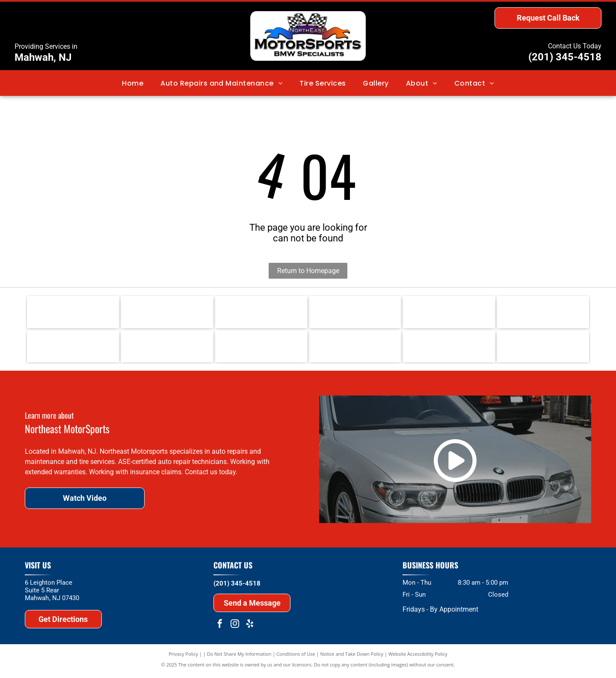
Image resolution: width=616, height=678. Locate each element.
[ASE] (261, 349)
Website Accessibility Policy (418, 658)
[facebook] (220, 629)
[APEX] (355, 349)
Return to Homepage (308, 271)
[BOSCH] (449, 313)
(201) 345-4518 (565, 57)
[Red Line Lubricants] (167, 313)
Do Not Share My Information (239, 658)
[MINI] (167, 349)
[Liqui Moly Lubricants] (73, 313)
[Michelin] (261, 313)
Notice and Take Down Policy (352, 658)
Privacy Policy (183, 658)
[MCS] (449, 349)
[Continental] (355, 313)
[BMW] (73, 349)
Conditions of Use (296, 658)
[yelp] (250, 629)
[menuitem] (133, 83)
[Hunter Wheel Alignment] (543, 313)
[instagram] (235, 629)
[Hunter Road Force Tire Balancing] (543, 349)
